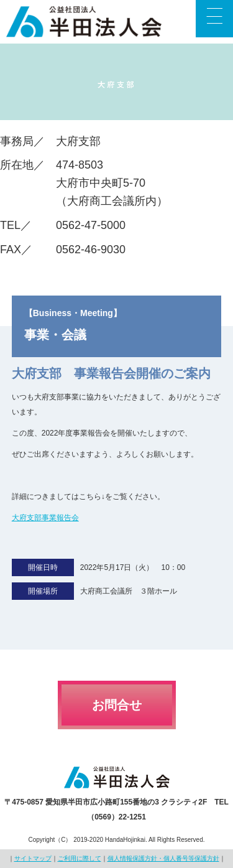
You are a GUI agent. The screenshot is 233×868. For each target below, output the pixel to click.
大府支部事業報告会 (45, 518)
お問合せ (117, 705)
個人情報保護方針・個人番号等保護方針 (163, 858)
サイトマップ (33, 858)
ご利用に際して (80, 858)
